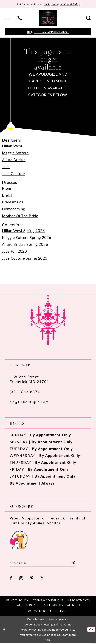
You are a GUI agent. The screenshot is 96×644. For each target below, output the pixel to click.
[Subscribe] (77, 563)
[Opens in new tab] (19, 539)
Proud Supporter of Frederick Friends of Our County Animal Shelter (48, 521)
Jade (6, 167)
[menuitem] (8, 18)
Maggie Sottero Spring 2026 (27, 237)
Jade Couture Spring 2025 (25, 258)
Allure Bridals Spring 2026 (25, 244)
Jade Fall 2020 (14, 251)
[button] (8, 18)
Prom (7, 188)
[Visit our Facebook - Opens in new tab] (11, 579)
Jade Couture (13, 174)
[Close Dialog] (4, 630)
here (48, 640)
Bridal (7, 195)
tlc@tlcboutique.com (29, 402)
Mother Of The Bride (20, 216)
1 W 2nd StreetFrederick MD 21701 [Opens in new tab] (29, 379)
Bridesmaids (13, 202)
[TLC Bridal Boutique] (48, 18)
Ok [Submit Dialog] (91, 630)
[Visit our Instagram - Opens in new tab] (21, 579)
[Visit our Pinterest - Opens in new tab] (32, 579)
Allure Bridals (14, 160)
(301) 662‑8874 (25, 392)
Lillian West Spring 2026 (23, 231)
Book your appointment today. (63, 4)
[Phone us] (20, 18)
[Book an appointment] (48, 32)
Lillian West (12, 146)
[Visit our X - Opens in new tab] (43, 579)
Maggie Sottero (15, 153)
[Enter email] (44, 563)
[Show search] (88, 18)
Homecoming (14, 209)
